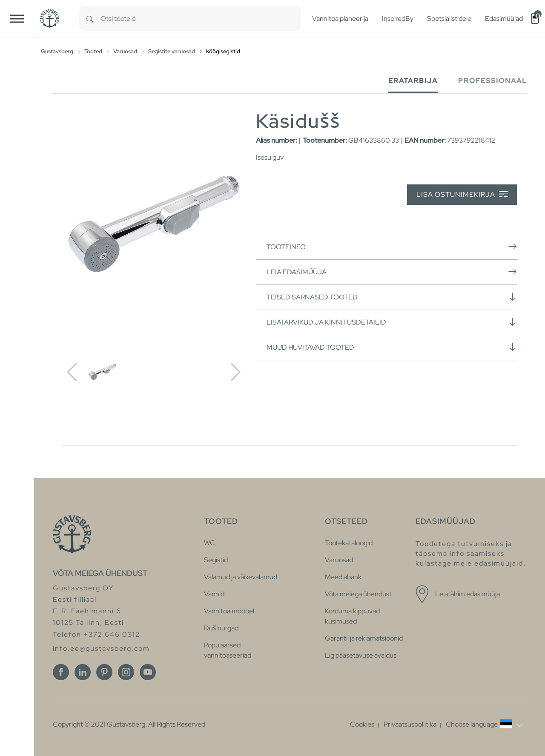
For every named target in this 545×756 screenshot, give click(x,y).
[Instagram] (126, 672)
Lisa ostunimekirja (462, 195)
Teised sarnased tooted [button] (392, 297)
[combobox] (201, 19)
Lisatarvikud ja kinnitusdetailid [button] (392, 322)
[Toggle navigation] (17, 19)
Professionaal (493, 81)
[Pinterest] (104, 672)
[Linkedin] (83, 672)
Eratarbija (413, 81)
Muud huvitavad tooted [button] (392, 347)
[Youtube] (148, 672)
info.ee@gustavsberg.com (101, 648)
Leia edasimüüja (392, 272)
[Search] (90, 19)
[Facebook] (61, 672)
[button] (484, 724)
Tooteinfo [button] (392, 247)
